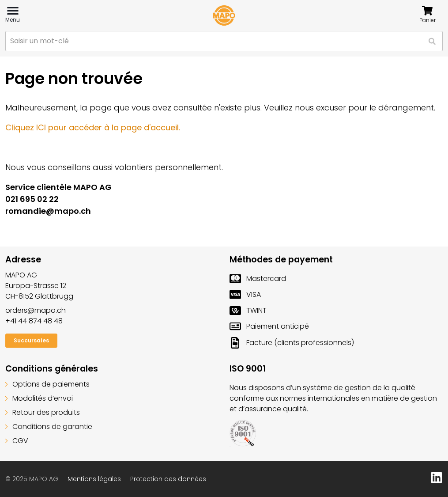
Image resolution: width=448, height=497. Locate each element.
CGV (17, 441)
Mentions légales (94, 479)
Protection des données (168, 479)
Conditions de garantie (49, 427)
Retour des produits (43, 412)
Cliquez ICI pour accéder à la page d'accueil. (93, 127)
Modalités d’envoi (39, 398)
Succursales (31, 340)
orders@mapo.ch (36, 310)
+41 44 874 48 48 (34, 321)
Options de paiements (47, 384)
